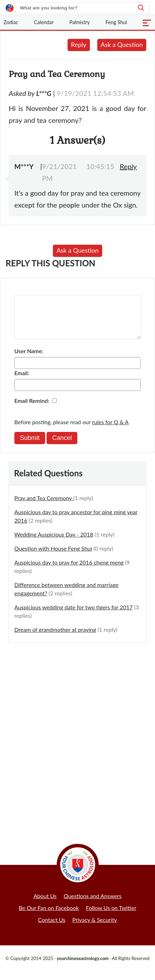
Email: (22, 381)
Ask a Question (122, 44)
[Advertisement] (77, 737)
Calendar (44, 22)
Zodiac (11, 22)
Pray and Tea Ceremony (44, 506)
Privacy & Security (95, 928)
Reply (79, 44)
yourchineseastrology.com (83, 967)
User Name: (29, 359)
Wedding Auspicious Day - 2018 (54, 543)
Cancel (62, 446)
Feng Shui (117, 22)
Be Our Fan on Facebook (49, 916)
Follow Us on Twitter (111, 916)
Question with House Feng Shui (53, 557)
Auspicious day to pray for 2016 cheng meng (69, 571)
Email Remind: (32, 409)
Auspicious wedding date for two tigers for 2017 (73, 615)
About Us (45, 904)
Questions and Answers (93, 904)
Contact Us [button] (52, 928)
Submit (30, 446)
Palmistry (79, 22)
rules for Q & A (110, 430)
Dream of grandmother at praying (55, 638)
